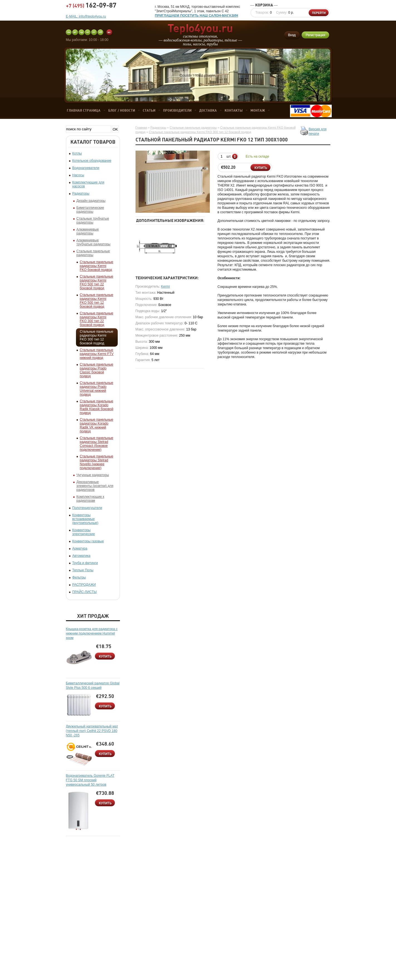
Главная (141, 128)
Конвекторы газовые (88, 541)
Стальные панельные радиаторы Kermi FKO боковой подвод (97, 266)
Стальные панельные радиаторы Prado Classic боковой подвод (97, 370)
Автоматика (81, 556)
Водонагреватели (86, 168)
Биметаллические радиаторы (90, 210)
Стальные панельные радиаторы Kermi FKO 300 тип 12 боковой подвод (97, 337)
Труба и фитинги (85, 563)
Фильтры (79, 577)
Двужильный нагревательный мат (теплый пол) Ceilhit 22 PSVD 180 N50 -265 (92, 731)
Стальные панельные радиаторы (93, 253)
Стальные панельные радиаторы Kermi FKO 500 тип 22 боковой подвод (97, 282)
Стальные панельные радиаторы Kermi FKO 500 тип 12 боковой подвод (97, 301)
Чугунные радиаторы (93, 475)
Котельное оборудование (92, 161)
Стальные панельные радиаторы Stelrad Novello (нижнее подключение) (97, 462)
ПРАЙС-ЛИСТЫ (85, 592)
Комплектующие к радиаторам (90, 499)
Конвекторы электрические (84, 532)
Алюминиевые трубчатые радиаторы (94, 242)
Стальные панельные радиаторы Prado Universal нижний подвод (97, 389)
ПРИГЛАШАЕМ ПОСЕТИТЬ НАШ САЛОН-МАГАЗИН (197, 16)
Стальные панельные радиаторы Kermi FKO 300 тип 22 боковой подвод (97, 319)
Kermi (165, 286)
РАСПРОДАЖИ (84, 585)
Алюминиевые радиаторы (88, 231)
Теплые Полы (83, 570)
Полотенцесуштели (87, 508)
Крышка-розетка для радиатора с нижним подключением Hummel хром (92, 633)
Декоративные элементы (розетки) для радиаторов (95, 486)
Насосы (78, 175)
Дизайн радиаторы (91, 201)
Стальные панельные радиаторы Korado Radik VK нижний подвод (97, 425)
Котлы (77, 153)
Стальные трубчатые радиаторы (93, 220)
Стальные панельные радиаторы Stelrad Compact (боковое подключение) (97, 444)
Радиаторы (81, 193)
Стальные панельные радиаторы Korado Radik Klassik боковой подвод (97, 407)
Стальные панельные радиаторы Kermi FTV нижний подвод (97, 354)
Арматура (80, 548)
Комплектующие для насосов (88, 184)
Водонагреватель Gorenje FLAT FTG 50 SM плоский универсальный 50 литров (90, 780)
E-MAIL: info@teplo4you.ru (86, 16)
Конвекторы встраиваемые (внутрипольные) (85, 519)
